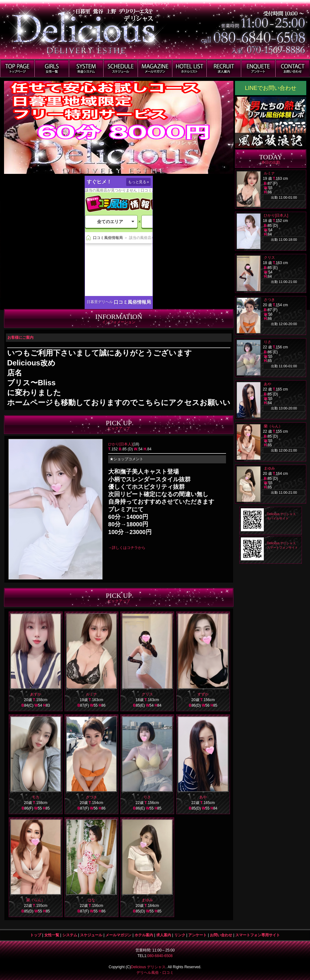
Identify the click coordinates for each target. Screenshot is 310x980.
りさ (147, 797)
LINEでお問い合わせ (271, 88)
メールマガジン (118, 935)
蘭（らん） (36, 900)
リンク (180, 935)
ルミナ (91, 694)
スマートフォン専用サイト (258, 935)
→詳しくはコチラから (127, 548)
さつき (91, 797)
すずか (203, 694)
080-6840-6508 (160, 956)
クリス (147, 694)
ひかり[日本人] (120, 444)
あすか (36, 694)
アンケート (197, 935)
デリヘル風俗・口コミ (155, 973)
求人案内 (164, 935)
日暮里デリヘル (100, 302)
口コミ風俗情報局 (132, 302)
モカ (36, 797)
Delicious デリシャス (148, 967)
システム (70, 935)
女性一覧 (52, 935)
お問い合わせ (221, 935)
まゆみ (147, 900)
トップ (36, 935)
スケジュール (91, 935)
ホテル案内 (144, 935)
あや (203, 797)
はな (91, 900)
